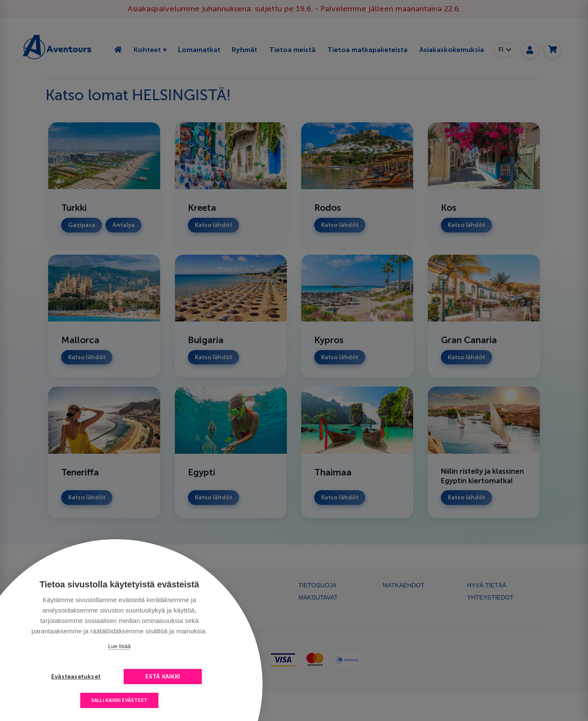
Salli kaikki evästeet (119, 700)
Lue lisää (119, 646)
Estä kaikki (163, 677)
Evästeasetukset (76, 677)
